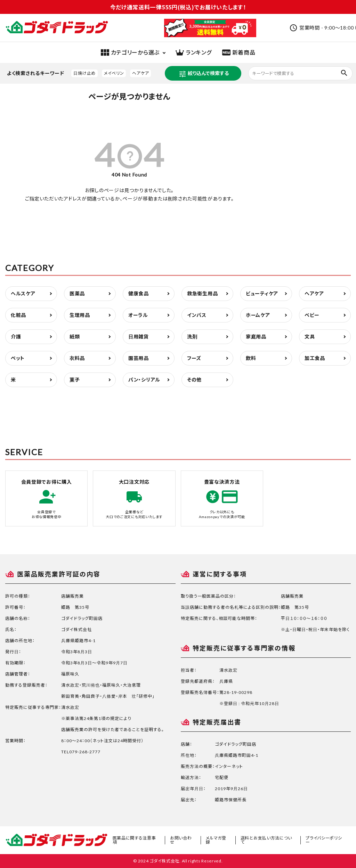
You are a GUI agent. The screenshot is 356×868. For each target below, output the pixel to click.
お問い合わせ (181, 840)
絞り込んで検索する (204, 74)
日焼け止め (84, 73)
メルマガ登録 (216, 840)
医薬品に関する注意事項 (134, 840)
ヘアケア (140, 73)
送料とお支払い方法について (266, 840)
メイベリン (114, 73)
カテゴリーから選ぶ (130, 52)
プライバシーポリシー (324, 840)
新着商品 (239, 52)
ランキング (194, 52)
